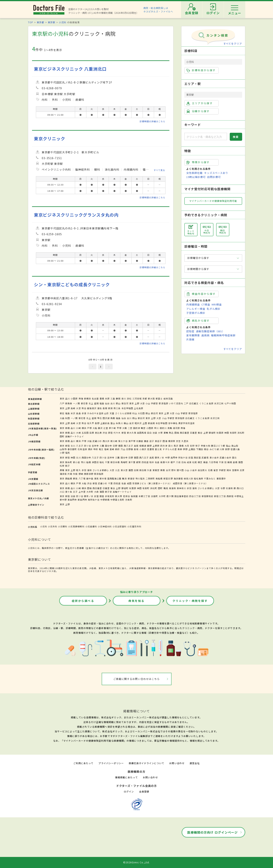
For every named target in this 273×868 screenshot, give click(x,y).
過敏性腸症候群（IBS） (210, 331)
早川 (156, 428)
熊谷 (84, 408)
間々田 (180, 470)
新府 (117, 449)
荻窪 (191, 457)
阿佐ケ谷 (183, 457)
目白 (149, 433)
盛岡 (96, 403)
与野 (223, 488)
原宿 (110, 433)
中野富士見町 (117, 500)
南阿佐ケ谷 (94, 500)
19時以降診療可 (196, 177)
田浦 (165, 441)
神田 (227, 433)
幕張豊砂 (221, 478)
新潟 (110, 408)
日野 (115, 446)
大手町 (162, 496)
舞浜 (124, 478)
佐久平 (91, 423)
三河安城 (137, 398)
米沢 (73, 413)
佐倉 (157, 462)
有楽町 (233, 433)
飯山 (126, 423)
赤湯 (84, 413)
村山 (135, 413)
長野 (97, 423)
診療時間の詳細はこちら (153, 121)
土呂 (117, 470)
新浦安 (131, 478)
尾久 (78, 470)
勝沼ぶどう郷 (218, 446)
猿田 (241, 462)
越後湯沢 (92, 408)
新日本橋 (115, 462)
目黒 (92, 433)
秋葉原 (220, 433)
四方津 (164, 446)
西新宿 (230, 496)
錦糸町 (69, 462)
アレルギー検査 (196, 309)
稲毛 (102, 462)
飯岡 (230, 462)
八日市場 (213, 462)
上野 (137, 403)
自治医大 (202, 470)
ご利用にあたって (83, 763)
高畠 (78, 413)
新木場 (103, 478)
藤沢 (100, 428)
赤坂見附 (110, 496)
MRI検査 (217, 304)
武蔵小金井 (225, 457)
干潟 (221, 462)
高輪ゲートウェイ (75, 436)
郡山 (118, 403)
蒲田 (102, 492)
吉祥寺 (95, 446)
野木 (174, 470)
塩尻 (68, 453)
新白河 (125, 403)
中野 (167, 457)
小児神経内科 (105, 526)
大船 (95, 428)
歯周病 (205, 335)
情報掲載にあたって (126, 777)
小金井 (193, 470)
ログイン (129, 791)
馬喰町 (124, 462)
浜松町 (241, 433)
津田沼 (95, 462)
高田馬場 (142, 433)
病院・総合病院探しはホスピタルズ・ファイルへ (158, 10)
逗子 (152, 441)
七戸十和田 (230, 403)
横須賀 (172, 441)
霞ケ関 (170, 496)
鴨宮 (143, 428)
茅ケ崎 (112, 428)
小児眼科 (63, 526)
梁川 (171, 446)
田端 (177, 433)
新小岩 (76, 462)
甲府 (96, 449)
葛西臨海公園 (114, 478)
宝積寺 (236, 470)
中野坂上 (239, 496)
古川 (113, 403)
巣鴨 (166, 433)
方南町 (129, 500)
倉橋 (235, 462)
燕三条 (117, 408)
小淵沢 (143, 449)
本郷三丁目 (144, 496)
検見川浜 (188, 478)
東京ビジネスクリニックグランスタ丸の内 (76, 215)
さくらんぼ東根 (123, 413)
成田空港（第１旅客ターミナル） (190, 483)
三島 (113, 398)
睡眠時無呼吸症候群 (223, 335)
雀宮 (216, 470)
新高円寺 (82, 500)
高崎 (73, 408)
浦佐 (100, 408)
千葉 (107, 462)
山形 (107, 413)
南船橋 (159, 478)
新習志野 (168, 478)
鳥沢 (176, 446)
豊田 (120, 446)
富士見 (158, 449)
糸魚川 (119, 423)
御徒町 (212, 433)
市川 (83, 462)
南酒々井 (165, 462)
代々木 (117, 433)
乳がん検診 (214, 309)
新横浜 (88, 398)
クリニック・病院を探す (190, 601)
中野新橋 (105, 500)
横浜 (84, 428)
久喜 (149, 470)
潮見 (96, 478)
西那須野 (89, 474)
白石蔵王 (194, 403)
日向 (184, 462)
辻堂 (106, 428)
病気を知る (136, 601)
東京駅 (52, 22)
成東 (189, 462)
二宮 (130, 428)
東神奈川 (181, 488)
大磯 (125, 428)
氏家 (242, 470)
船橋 (89, 462)
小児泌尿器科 (120, 526)
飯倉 (206, 462)
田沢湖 (106, 418)
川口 (62, 492)
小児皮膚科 (91, 526)
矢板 (75, 474)
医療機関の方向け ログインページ (213, 832)
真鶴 (170, 428)
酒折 (90, 449)
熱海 (81, 398)
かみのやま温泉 (95, 413)
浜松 (129, 398)
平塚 (119, 428)
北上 (91, 403)
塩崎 (107, 449)
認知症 (190, 331)
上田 (145, 423)
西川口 (240, 488)
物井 (152, 462)
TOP (31, 22)
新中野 (63, 500)
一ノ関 (76, 403)
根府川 (163, 428)
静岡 (118, 398)
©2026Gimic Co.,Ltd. (137, 862)
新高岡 (151, 423)
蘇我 (75, 478)
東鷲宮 (156, 470)
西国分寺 (86, 457)
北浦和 (229, 488)
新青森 (69, 403)
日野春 (130, 449)
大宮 (142, 403)
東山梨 (235, 446)
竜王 (101, 449)
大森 (96, 492)
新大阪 (151, 398)
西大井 (106, 441)
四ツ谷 (88, 446)
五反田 (85, 433)
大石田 (141, 413)
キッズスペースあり (216, 173)
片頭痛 (190, 339)
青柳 (180, 449)
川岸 (222, 449)
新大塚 (119, 496)
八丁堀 (82, 478)
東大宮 (124, 470)
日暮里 (193, 433)
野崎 (81, 474)
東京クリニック (50, 138)
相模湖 (143, 446)
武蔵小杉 (97, 441)
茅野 (185, 449)
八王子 (80, 446)
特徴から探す (198, 162)
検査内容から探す (201, 294)
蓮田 (131, 470)
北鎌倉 (140, 441)
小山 (148, 403)
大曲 (62, 418)
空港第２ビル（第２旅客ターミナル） (152, 483)
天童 (112, 413)
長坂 (136, 449)
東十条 (69, 492)
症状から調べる (83, 601)
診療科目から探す (201, 70)
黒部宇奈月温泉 (186, 423)
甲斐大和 (205, 446)
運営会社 (195, 763)
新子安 (108, 492)
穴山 (123, 449)
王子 (75, 492)
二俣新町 (150, 478)
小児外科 (53, 526)
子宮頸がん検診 (196, 313)
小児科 (63, 22)
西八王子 (128, 446)
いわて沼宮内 (176, 403)
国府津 (137, 428)
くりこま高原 (206, 403)
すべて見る (159, 170)
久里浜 (185, 441)
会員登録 (144, 791)
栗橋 (163, 470)
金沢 (132, 423)
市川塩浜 (140, 478)
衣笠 (178, 441)
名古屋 (95, 398)
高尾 (136, 446)
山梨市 (63, 449)
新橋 (68, 428)
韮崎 (112, 449)
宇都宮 (154, 403)
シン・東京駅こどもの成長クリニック (72, 284)
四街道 (145, 462)
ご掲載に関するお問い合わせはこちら (136, 679)
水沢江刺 (219, 403)
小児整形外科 (134, 526)
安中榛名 (173, 423)
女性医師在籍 (194, 173)
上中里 (82, 492)
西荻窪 (197, 457)
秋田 (68, 418)
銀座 (102, 496)
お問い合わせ (177, 763)
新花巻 (84, 403)
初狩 (192, 446)
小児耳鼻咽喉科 (76, 526)
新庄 (62, 413)
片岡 (70, 474)
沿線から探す (198, 111)
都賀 (139, 462)
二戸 (186, 403)
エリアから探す (200, 103)
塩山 (228, 446)
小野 (62, 453)
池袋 (155, 433)
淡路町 (154, 496)
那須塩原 (163, 403)
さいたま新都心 (101, 470)
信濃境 (151, 449)
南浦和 (172, 488)
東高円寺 (72, 500)
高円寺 (174, 457)
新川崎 (114, 441)
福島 (102, 403)
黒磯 (62, 470)
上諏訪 (192, 449)
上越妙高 (105, 423)
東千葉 (132, 462)
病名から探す (198, 321)
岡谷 (206, 449)
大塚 (160, 433)
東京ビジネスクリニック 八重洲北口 (70, 69)
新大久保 (132, 433)
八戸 (62, 403)
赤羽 (84, 470)
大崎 (78, 433)
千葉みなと (210, 478)
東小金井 (214, 457)
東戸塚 (132, 441)
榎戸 (173, 462)
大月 (187, 446)
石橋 (210, 470)
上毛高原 (139, 408)
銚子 (68, 466)
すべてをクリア (233, 44)
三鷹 (102, 446)
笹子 (198, 446)
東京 (62, 398)
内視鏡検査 (193, 304)
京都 (145, 398)
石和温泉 (82, 449)
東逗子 (158, 441)
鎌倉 (146, 441)
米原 (107, 398)
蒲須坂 (63, 474)
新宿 (124, 433)
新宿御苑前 (207, 496)
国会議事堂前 (181, 496)
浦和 (89, 470)
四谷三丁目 (195, 496)
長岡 (105, 408)
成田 (129, 483)
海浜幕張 (178, 478)
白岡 (136, 470)
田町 (62, 436)
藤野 (149, 446)
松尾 (195, 462)
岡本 (229, 470)
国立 (234, 457)
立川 (73, 446)
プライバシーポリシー (111, 763)
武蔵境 (205, 457)
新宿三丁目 (220, 496)
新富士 (159, 398)
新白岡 (143, 470)
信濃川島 (235, 449)
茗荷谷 (127, 496)
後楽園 (134, 496)
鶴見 (166, 488)
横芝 (200, 462)
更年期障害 (193, 335)
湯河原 (176, 428)
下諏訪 (200, 449)
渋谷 (105, 433)
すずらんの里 (170, 449)
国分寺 (108, 446)
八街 (178, 462)
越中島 (90, 478)
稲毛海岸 (198, 478)
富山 (113, 423)
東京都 (40, 22)
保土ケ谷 (123, 441)
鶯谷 (200, 433)
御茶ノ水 (159, 457)
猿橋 (181, 446)
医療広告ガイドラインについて (147, 763)
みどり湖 (214, 449)
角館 (113, 418)
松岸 (62, 466)
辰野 (227, 449)
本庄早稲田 (127, 408)
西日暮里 (185, 433)
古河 (168, 470)
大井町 (90, 492)
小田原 (74, 398)
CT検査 (206, 304)
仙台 (107, 403)
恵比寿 (98, 433)
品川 (68, 398)
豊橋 (102, 398)
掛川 (124, 398)
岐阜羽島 (168, 398)
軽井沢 (138, 423)
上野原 (156, 446)
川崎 (78, 428)
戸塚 (89, 428)
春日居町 (72, 449)
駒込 (171, 433)
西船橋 (69, 478)
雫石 (100, 418)
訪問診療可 (214, 177)
